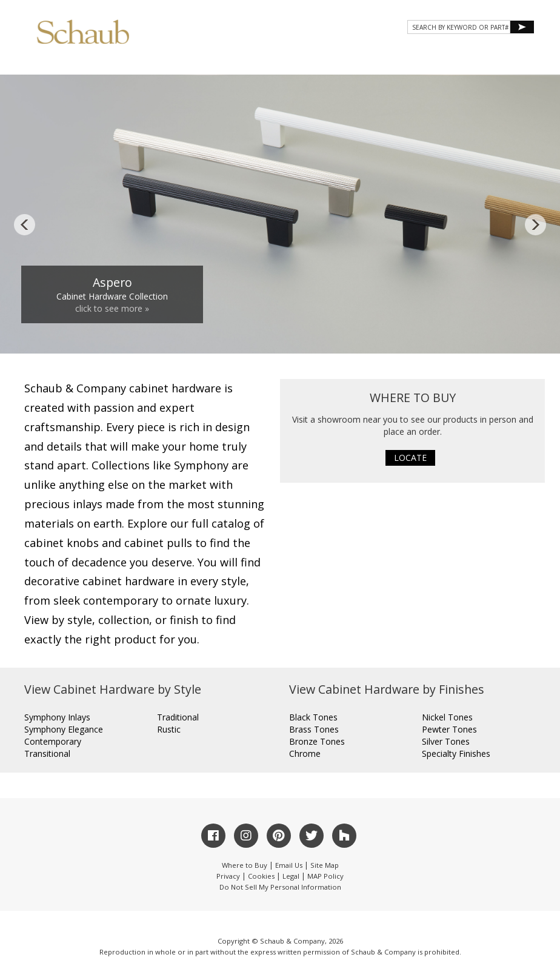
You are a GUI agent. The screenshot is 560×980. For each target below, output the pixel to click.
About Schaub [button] (166, 62)
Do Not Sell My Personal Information (280, 887)
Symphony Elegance (64, 729)
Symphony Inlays (57, 717)
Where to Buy (245, 865)
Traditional (178, 717)
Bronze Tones (317, 741)
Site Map (325, 865)
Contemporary (53, 741)
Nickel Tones (447, 717)
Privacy (228, 876)
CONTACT (434, 62)
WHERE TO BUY (498, 62)
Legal (291, 876)
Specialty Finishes (456, 753)
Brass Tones (314, 729)
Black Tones (313, 717)
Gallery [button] (306, 62)
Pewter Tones (449, 729)
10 (390, 333)
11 (404, 333)
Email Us (289, 865)
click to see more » (112, 308)
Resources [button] (371, 62)
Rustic (169, 729)
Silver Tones (446, 741)
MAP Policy (325, 876)
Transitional (47, 753)
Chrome (305, 753)
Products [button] (241, 62)
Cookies (261, 876)
